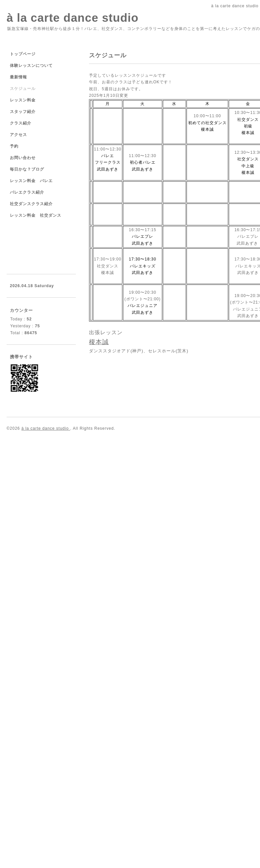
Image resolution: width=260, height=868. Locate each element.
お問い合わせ (23, 158)
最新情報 (18, 77)
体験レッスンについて (31, 66)
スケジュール (23, 89)
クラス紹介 (21, 123)
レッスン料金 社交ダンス (36, 215)
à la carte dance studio (72, 18)
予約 (14, 146)
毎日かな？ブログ (27, 169)
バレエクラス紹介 (27, 192)
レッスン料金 (23, 100)
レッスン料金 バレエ (31, 181)
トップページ (23, 54)
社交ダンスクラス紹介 (31, 204)
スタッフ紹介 (23, 112)
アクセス (18, 135)
